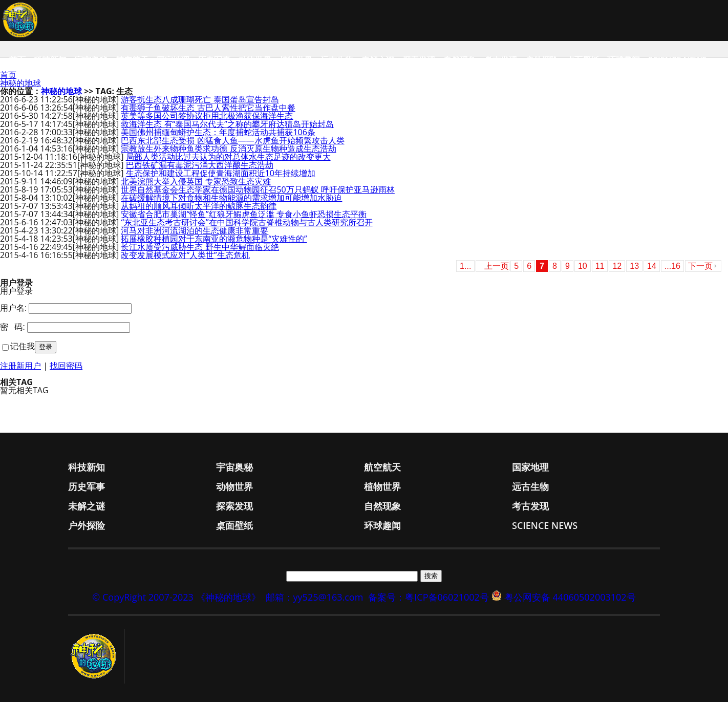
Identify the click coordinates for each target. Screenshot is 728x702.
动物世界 (255, 60)
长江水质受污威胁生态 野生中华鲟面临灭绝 (200, 247)
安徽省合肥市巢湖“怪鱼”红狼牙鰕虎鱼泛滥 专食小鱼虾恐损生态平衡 (243, 214)
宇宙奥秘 (91, 60)
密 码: (13, 327)
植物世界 (296, 60)
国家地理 (173, 60)
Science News (677, 60)
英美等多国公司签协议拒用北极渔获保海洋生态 (207, 116)
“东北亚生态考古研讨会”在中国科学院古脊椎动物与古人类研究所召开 (247, 222)
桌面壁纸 (583, 60)
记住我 (23, 346)
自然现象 (460, 60)
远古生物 (337, 60)
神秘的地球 (20, 83)
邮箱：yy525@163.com (315, 597)
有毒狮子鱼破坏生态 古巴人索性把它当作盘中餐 (208, 108)
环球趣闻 (624, 60)
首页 (17, 60)
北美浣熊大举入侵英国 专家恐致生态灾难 (196, 181)
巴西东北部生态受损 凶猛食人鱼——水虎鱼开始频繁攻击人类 (232, 140)
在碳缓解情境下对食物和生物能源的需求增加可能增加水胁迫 (231, 198)
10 (583, 266)
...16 (672, 266)
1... (465, 266)
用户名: (13, 308)
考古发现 (501, 60)
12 (617, 266)
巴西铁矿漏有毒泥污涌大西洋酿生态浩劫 (200, 165)
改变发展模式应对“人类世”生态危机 (185, 255)
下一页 (700, 266)
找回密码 (66, 366)
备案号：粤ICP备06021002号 (429, 597)
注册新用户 (20, 366)
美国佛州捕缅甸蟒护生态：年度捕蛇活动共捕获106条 (218, 132)
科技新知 (50, 60)
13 (634, 266)
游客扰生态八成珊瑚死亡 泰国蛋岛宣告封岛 (200, 99)
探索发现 (419, 60)
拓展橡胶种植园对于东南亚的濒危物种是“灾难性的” (214, 239)
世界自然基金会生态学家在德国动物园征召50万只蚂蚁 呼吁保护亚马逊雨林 (258, 189)
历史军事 (214, 60)
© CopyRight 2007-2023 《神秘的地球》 (176, 597)
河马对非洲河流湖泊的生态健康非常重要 (195, 230)
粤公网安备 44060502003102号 (570, 597)
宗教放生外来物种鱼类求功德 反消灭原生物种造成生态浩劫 (228, 148)
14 (652, 266)
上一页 (497, 266)
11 (600, 266)
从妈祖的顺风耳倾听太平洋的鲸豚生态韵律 (199, 206)
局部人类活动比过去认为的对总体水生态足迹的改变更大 (228, 157)
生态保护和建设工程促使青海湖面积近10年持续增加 (221, 173)
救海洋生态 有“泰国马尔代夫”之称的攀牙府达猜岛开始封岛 (227, 124)
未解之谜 (378, 60)
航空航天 (132, 60)
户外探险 (542, 60)
